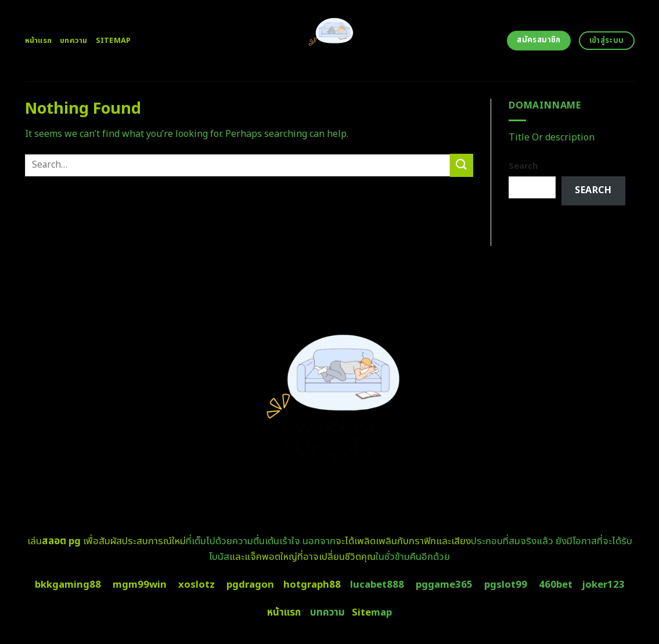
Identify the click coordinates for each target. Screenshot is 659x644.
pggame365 (444, 585)
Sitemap (114, 41)
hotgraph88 (312, 585)
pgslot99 (506, 585)
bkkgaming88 (68, 585)
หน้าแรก (39, 41)
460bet (556, 585)
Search (523, 166)
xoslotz (197, 585)
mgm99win (140, 585)
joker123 (603, 585)
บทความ (74, 41)
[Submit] (462, 165)
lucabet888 (377, 585)
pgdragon (250, 585)
